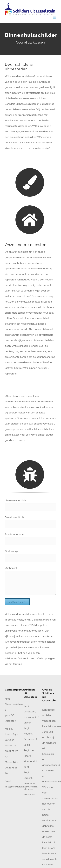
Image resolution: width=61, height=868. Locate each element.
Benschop (29, 739)
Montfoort (29, 761)
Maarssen (29, 789)
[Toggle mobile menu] (54, 18)
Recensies (29, 795)
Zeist (26, 767)
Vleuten (28, 784)
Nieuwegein (30, 717)
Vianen (27, 723)
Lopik (27, 745)
